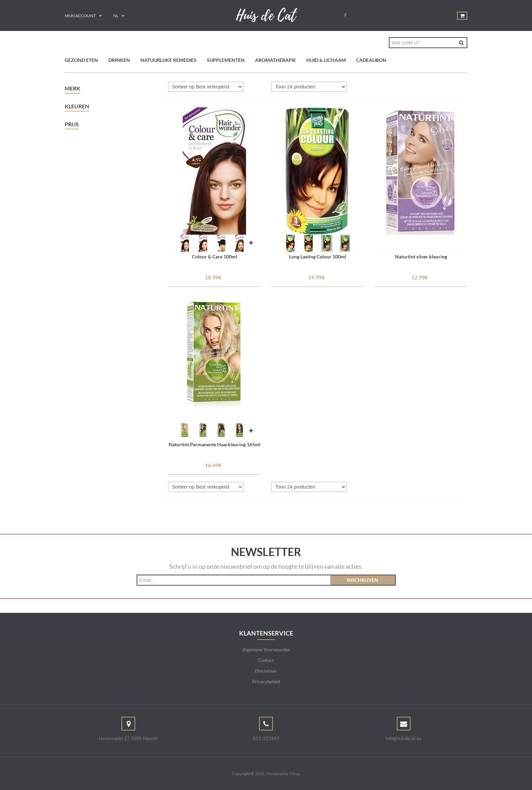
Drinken (119, 60)
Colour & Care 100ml (215, 257)
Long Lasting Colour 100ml (318, 257)
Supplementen (226, 60)
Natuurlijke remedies (168, 60)
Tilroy (295, 774)
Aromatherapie (275, 60)
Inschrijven (363, 580)
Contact (266, 660)
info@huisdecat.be (404, 738)
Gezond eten (81, 60)
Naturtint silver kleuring (421, 257)
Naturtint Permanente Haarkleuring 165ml (215, 444)
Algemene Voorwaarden (266, 650)
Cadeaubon (371, 60)
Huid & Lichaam (326, 60)
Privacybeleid (266, 682)
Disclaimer (266, 671)
